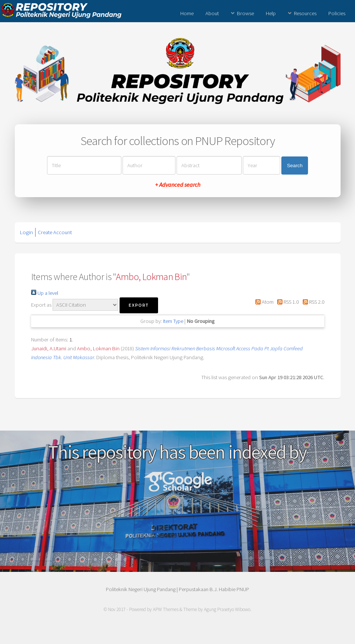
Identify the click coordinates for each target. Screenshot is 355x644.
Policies (337, 13)
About (212, 13)
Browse (245, 13)
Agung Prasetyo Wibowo (227, 609)
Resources (305, 13)
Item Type (173, 321)
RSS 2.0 (312, 302)
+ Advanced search (178, 185)
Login (26, 232)
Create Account (55, 232)
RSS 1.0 (287, 302)
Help (271, 13)
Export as (41, 305)
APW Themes (166, 609)
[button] (139, 305)
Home (187, 13)
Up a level (45, 293)
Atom (263, 302)
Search (295, 166)
